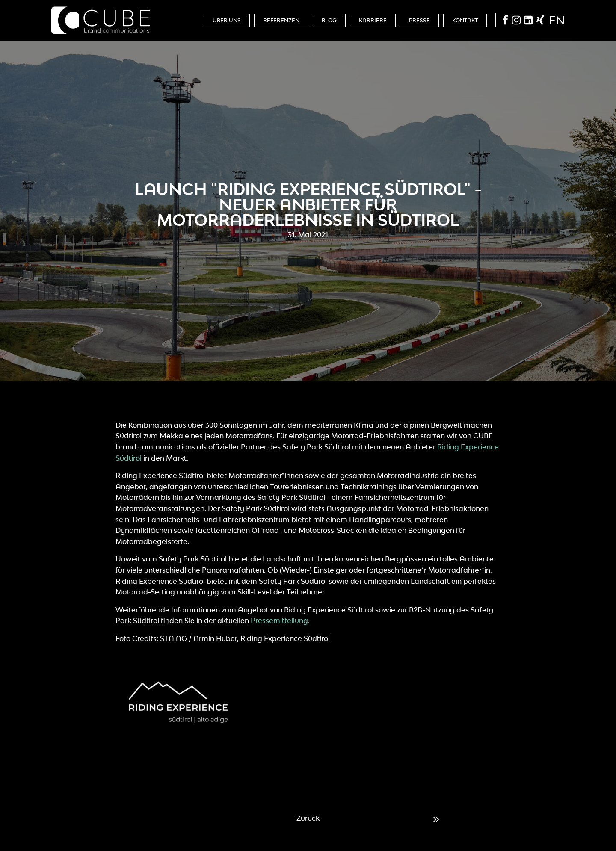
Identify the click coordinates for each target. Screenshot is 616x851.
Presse (419, 20)
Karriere (373, 20)
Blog (329, 20)
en (557, 20)
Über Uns (227, 20)
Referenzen (281, 20)
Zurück (308, 818)
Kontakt (465, 20)
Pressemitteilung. (280, 621)
